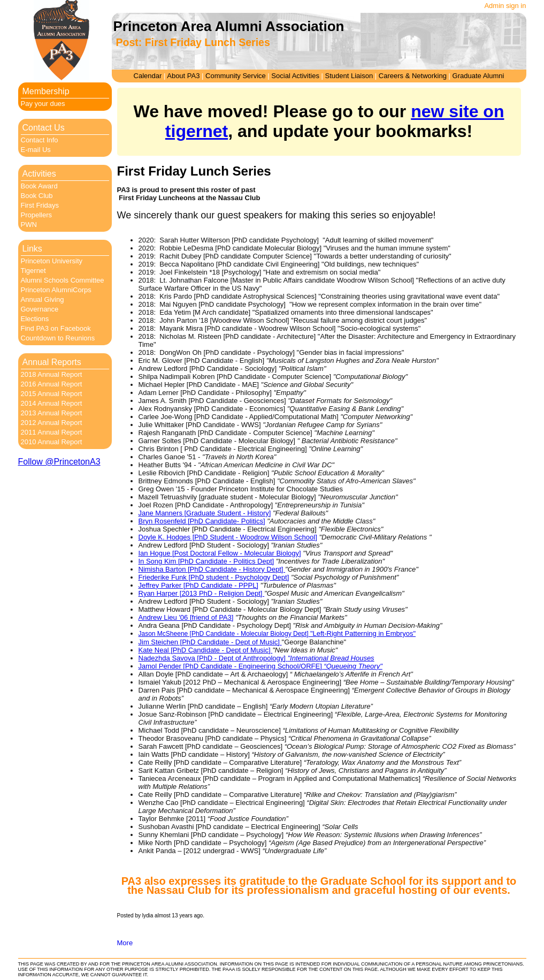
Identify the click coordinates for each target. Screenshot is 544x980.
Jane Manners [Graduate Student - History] (205, 513)
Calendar (148, 76)
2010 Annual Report (52, 442)
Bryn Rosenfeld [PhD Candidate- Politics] (202, 521)
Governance (40, 309)
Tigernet (33, 271)
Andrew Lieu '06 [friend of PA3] (186, 617)
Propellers (37, 215)
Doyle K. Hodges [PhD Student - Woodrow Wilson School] (228, 537)
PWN (29, 225)
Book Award (39, 186)
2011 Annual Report (52, 432)
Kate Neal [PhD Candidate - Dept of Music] (206, 650)
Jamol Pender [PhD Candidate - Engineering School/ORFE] (260, 666)
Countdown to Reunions (58, 338)
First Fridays (40, 205)
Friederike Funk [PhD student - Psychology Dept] (214, 577)
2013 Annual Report (52, 413)
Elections (35, 319)
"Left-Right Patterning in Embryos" (363, 633)
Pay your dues (43, 104)
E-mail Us (36, 150)
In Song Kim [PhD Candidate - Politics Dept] (206, 561)
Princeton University (52, 261)
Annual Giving (43, 299)
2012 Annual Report (52, 423)
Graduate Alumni (478, 76)
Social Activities (295, 76)
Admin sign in (505, 6)
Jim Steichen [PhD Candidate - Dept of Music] (210, 642)
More (125, 943)
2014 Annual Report (52, 403)
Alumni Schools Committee (63, 280)
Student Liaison (349, 76)
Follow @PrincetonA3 (59, 462)
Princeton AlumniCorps (56, 290)
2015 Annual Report (52, 394)
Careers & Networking (413, 76)
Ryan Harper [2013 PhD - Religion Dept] (202, 593)
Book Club (37, 196)
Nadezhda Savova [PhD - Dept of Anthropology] (256, 658)
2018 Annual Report (52, 374)
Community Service (236, 76)
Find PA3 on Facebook (56, 328)
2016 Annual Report (52, 384)
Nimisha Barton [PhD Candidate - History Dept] (212, 569)
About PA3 (183, 76)
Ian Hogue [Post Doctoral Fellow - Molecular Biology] (220, 553)
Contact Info (40, 140)
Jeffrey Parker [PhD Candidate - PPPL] (198, 585)
